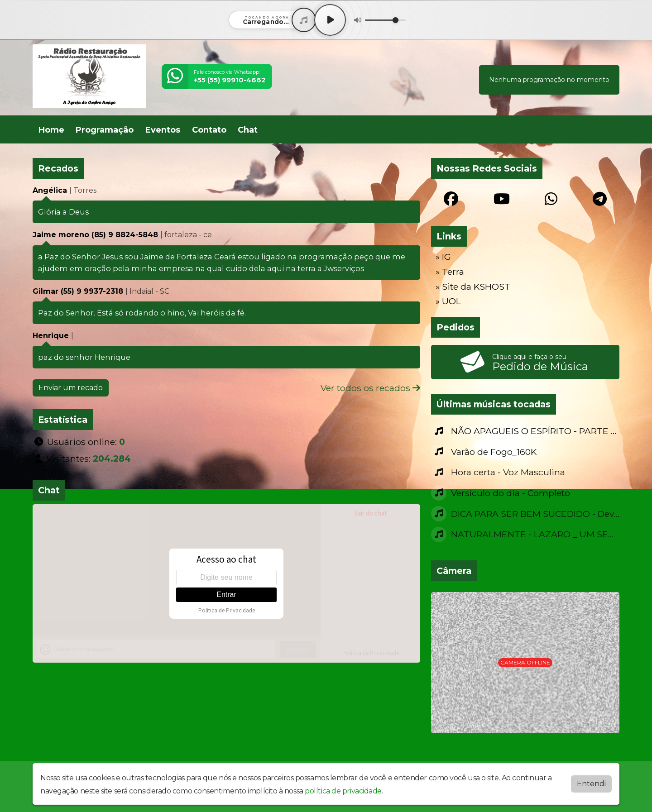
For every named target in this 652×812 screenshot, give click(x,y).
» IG (443, 257)
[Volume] (385, 20)
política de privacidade (343, 791)
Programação (105, 130)
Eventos (163, 130)
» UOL (448, 301)
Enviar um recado (71, 388)
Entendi (591, 784)
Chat (248, 130)
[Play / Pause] (330, 20)
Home (51, 130)
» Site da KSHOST (473, 287)
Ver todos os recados (370, 388)
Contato (209, 130)
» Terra (450, 272)
